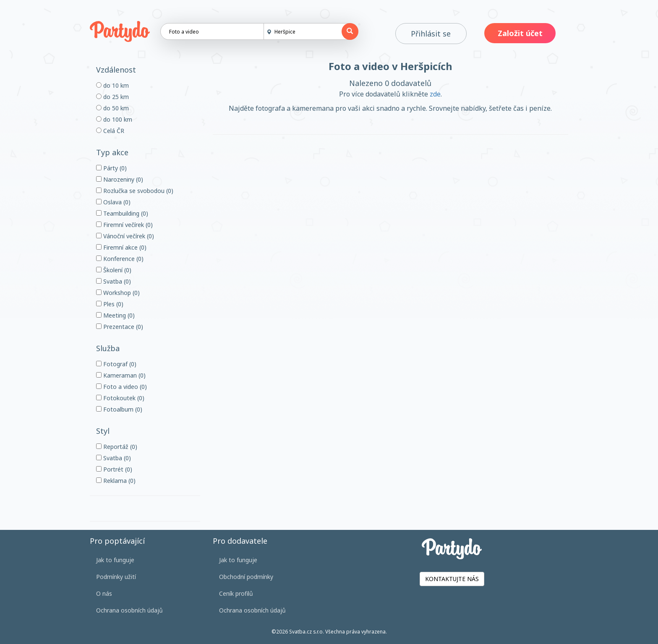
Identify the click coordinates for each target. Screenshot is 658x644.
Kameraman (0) (121, 375)
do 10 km (112, 85)
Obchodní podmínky (246, 577)
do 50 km (112, 108)
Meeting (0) (115, 315)
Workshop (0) (118, 293)
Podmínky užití (116, 577)
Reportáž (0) (117, 447)
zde (435, 94)
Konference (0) (120, 259)
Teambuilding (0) (122, 213)
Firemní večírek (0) (124, 225)
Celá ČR (110, 131)
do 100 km (114, 119)
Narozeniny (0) (120, 179)
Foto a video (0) (121, 387)
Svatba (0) (114, 281)
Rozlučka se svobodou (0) (135, 191)
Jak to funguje (115, 560)
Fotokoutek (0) (120, 398)
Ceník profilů (236, 593)
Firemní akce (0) (121, 247)
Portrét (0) (114, 469)
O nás (104, 593)
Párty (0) (111, 168)
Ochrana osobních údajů (129, 610)
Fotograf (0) (116, 364)
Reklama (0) (116, 481)
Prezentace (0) (120, 327)
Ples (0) (110, 304)
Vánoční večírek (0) (125, 236)
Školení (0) (114, 270)
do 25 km (112, 97)
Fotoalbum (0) (119, 409)
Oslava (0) (113, 202)
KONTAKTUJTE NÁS (452, 579)
